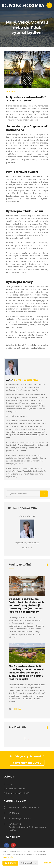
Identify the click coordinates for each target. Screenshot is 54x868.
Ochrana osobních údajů (18, 793)
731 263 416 (14, 813)
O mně (9, 784)
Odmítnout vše (28, 863)
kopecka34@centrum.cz (20, 819)
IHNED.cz (17, 709)
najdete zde (8, 857)
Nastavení (47, 863)
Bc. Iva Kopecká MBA (26, 380)
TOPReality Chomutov (27, 763)
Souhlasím (10, 863)
